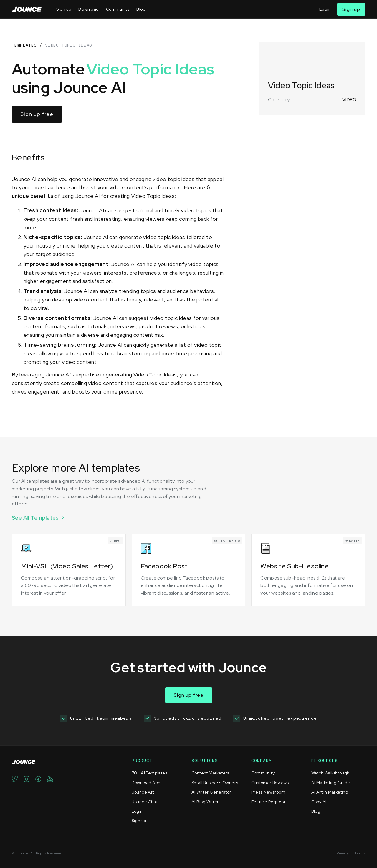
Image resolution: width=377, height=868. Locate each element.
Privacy (343, 853)
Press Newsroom (268, 792)
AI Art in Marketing (330, 792)
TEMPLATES (24, 45)
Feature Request (268, 802)
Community (118, 9)
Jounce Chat (145, 802)
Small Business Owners (215, 783)
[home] (27, 9)
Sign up (64, 9)
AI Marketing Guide (331, 783)
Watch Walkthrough (330, 773)
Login (325, 9)
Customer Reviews (270, 783)
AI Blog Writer (205, 802)
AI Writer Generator (211, 792)
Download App (146, 783)
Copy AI (319, 802)
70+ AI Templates (149, 773)
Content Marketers (210, 773)
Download (89, 9)
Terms (360, 853)
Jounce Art (143, 792)
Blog (141, 9)
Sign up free (37, 114)
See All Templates (35, 518)
